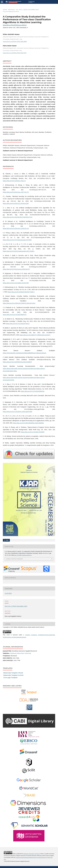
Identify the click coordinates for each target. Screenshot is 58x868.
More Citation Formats (14, 559)
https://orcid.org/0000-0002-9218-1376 (15, 53)
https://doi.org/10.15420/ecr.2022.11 (14, 181)
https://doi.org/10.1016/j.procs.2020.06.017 (16, 269)
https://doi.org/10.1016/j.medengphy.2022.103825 (19, 251)
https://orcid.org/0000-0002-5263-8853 (15, 41)
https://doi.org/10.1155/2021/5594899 (33, 432)
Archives (11, 10)
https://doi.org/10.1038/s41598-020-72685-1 (21, 292)
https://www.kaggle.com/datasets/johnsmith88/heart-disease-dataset (25, 353)
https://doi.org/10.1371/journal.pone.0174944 (17, 240)
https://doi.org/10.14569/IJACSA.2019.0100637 (17, 362)
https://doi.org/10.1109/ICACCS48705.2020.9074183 (19, 303)
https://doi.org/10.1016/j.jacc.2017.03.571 (16, 192)
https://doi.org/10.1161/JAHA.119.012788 (16, 283)
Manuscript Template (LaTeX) (13, 675)
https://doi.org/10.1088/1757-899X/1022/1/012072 (35, 335)
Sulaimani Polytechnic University (21, 653)
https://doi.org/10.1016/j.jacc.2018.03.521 (16, 228)
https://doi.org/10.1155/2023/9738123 (18, 324)
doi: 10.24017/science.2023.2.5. (23, 555)
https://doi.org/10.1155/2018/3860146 (33, 391)
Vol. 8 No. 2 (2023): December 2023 (27, 10)
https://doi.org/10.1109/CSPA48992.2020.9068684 (28, 423)
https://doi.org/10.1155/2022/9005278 (15, 315)
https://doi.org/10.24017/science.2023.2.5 (15, 25)
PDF (7, 540)
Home (5, 10)
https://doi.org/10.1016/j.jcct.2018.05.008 (16, 203)
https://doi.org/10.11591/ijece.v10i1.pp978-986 (18, 412)
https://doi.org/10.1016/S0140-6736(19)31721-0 (18, 217)
